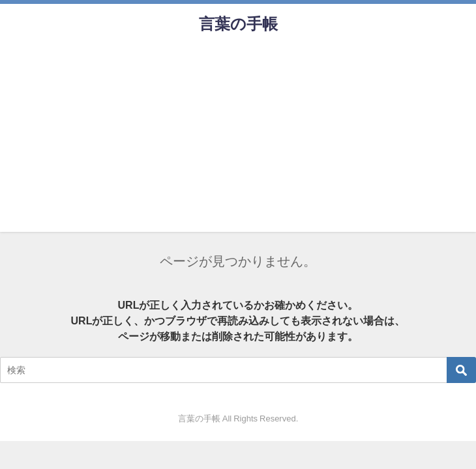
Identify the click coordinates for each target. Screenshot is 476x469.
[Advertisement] (238, 141)
